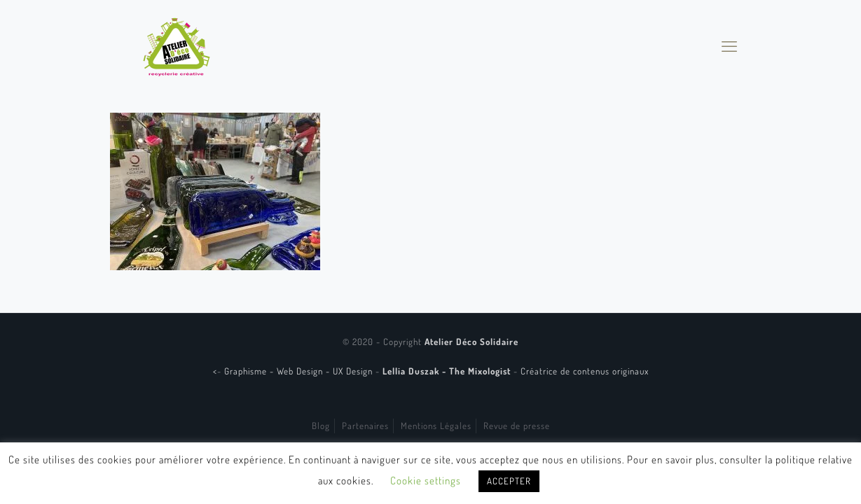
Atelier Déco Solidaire (471, 342)
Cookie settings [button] (426, 481)
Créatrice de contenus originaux (585, 371)
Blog (321, 426)
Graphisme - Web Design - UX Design (300, 371)
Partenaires (365, 426)
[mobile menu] (729, 45)
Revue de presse (517, 426)
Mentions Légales (436, 426)
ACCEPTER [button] (509, 481)
